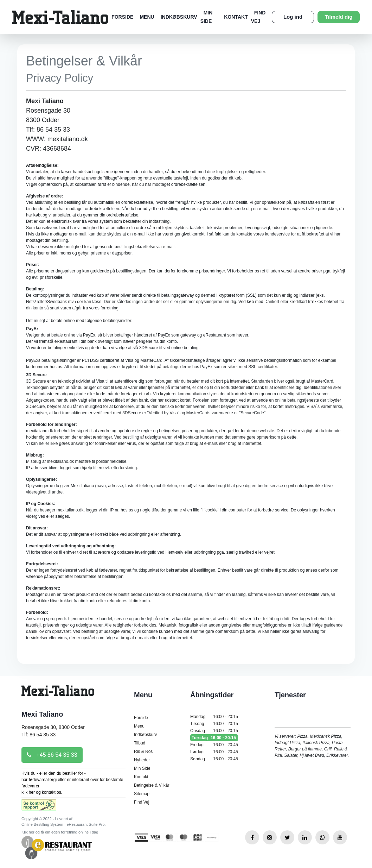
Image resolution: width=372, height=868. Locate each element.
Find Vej (142, 802)
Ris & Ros (143, 751)
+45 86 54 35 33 (52, 755)
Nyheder (142, 760)
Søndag (214, 759)
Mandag (214, 717)
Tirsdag (214, 724)
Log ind (293, 17)
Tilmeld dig (339, 17)
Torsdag (214, 738)
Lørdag (214, 752)
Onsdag (214, 731)
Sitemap (142, 794)
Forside (122, 17)
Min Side (142, 768)
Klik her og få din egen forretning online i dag (60, 832)
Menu (147, 17)
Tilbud (140, 743)
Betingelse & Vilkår (152, 785)
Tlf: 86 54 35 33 (39, 735)
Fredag (214, 745)
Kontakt (236, 17)
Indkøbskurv (179, 17)
